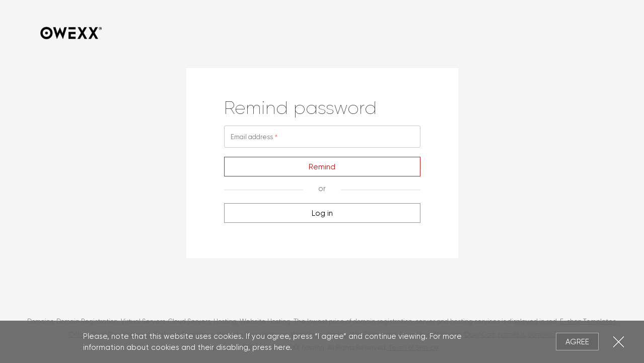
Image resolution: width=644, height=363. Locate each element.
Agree (577, 342)
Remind (322, 167)
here (282, 347)
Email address (252, 137)
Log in (322, 213)
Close (619, 342)
